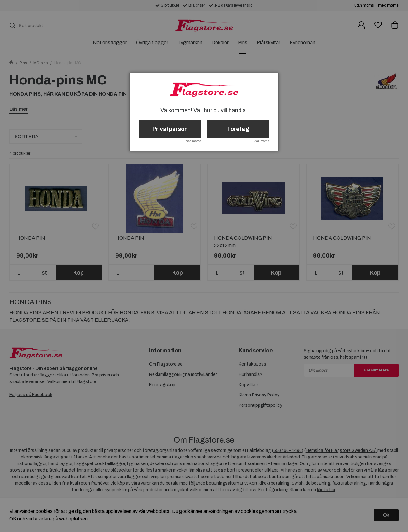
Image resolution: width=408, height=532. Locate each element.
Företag (238, 129)
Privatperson (170, 129)
